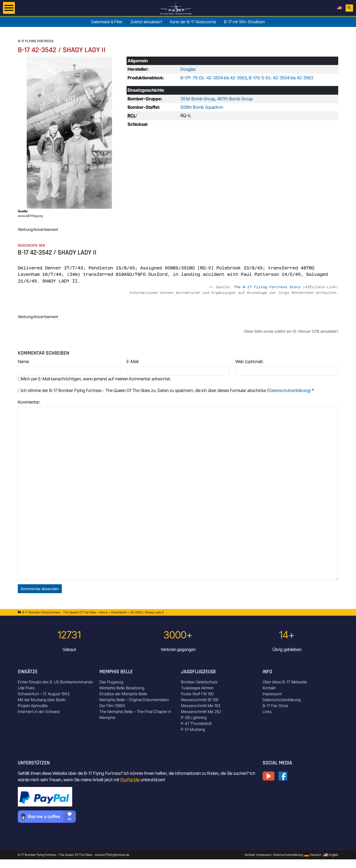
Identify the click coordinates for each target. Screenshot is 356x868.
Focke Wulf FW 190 (197, 694)
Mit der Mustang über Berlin (42, 700)
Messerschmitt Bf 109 (200, 700)
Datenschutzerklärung (282, 700)
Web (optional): (249, 361)
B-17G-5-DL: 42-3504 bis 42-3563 (281, 78)
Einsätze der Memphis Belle (123, 694)
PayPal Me (130, 780)
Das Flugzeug (111, 682)
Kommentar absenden (40, 589)
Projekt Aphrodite (33, 706)
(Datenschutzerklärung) (289, 390)
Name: (24, 361)
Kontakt (269, 688)
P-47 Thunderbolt (196, 723)
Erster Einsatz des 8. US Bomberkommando (55, 682)
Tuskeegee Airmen (197, 688)
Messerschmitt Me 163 (201, 706)
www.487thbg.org (30, 216)
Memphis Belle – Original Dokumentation (134, 700)
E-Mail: (133, 361)
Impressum (272, 694)
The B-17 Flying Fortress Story (267, 287)
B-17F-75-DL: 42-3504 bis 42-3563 (214, 78)
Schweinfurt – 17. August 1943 (44, 694)
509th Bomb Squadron (202, 107)
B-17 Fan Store (275, 706)
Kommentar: (29, 402)
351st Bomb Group (198, 99)
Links (267, 712)
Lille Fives (26, 688)
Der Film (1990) (112, 706)
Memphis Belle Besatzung (122, 688)
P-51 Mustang (193, 729)
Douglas (188, 69)
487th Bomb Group (235, 99)
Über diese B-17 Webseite (285, 682)
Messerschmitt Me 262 (201, 712)
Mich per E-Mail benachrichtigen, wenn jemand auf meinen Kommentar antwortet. (94, 379)
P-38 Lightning (194, 717)
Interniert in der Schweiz (39, 712)
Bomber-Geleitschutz (199, 682)
